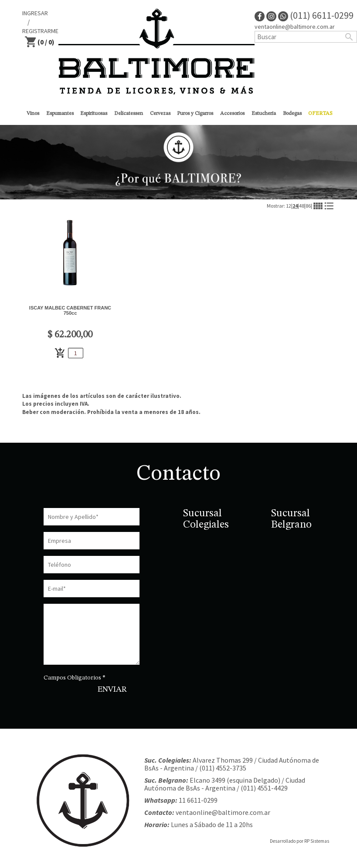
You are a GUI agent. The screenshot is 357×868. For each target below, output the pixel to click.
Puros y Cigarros (195, 114)
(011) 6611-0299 (316, 15)
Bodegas (292, 114)
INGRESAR (35, 13)
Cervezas (160, 114)
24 (295, 206)
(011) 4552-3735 (223, 768)
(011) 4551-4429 (264, 788)
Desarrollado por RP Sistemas (299, 841)
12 (289, 206)
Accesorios (232, 114)
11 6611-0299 (198, 800)
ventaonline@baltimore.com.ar (295, 27)
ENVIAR (112, 690)
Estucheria (264, 114)
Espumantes (60, 114)
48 (302, 206)
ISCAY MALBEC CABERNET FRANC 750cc (70, 310)
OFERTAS (320, 114)
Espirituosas (94, 114)
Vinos (33, 114)
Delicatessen (129, 114)
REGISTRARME (40, 31)
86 (308, 206)
